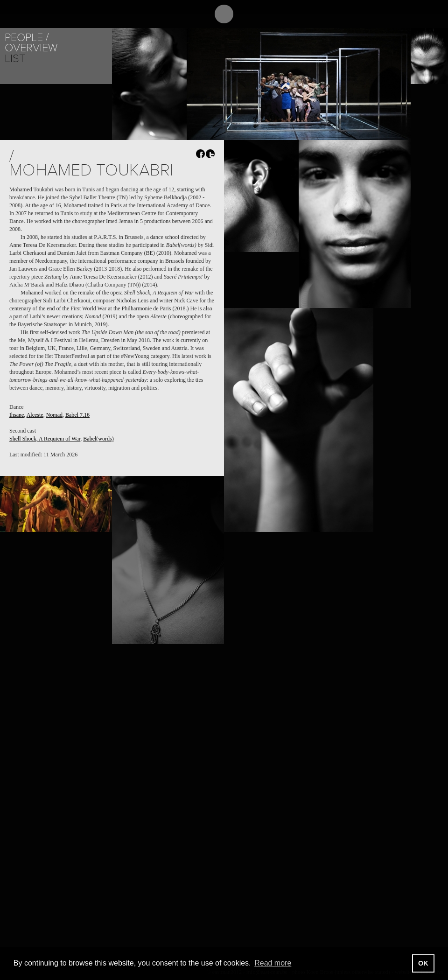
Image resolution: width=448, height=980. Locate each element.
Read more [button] (273, 963)
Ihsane (17, 415)
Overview (31, 48)
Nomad (54, 415)
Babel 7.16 (77, 415)
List (15, 59)
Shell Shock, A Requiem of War (45, 439)
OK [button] (423, 963)
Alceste (35, 415)
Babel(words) (98, 439)
